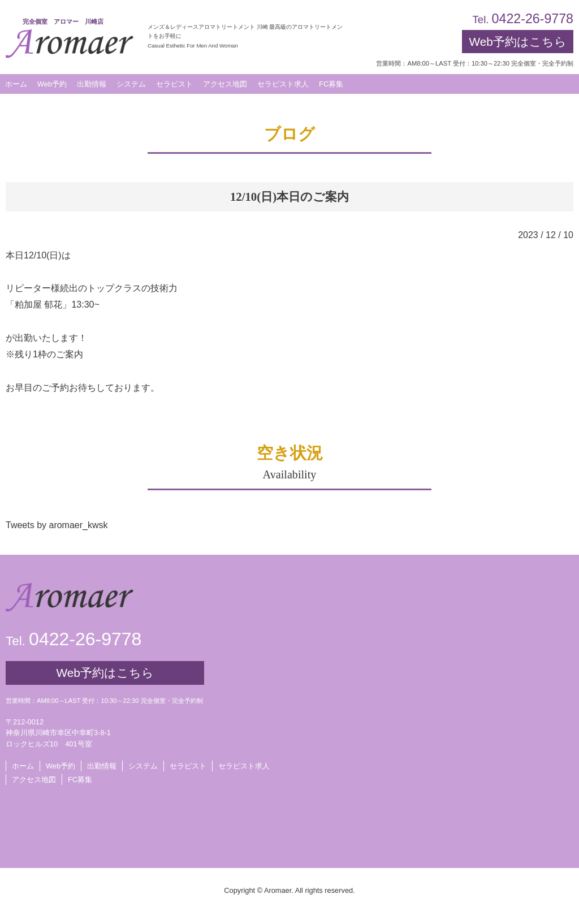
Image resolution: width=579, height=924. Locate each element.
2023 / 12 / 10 (546, 235)
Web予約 (52, 84)
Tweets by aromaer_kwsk (57, 525)
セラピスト (188, 766)
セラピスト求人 (244, 766)
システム (143, 766)
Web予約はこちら (517, 42)
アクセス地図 (34, 780)
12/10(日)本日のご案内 (289, 197)
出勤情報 (102, 766)
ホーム (23, 766)
